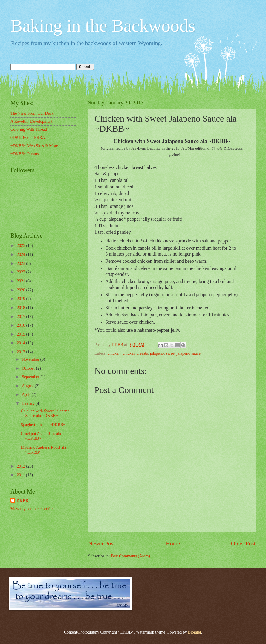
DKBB (22, 501)
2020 (21, 290)
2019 (21, 299)
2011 (21, 475)
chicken (114, 353)
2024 (21, 255)
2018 (21, 308)
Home (173, 544)
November (31, 359)
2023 (21, 263)
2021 (21, 281)
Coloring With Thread (29, 129)
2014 (21, 343)
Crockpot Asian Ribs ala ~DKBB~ (41, 436)
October (29, 368)
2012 (21, 466)
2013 (21, 352)
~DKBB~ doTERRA (28, 137)
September (31, 377)
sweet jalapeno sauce (183, 353)
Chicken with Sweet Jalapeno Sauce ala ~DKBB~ (45, 414)
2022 (21, 272)
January (29, 404)
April (27, 395)
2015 (21, 334)
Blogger (195, 632)
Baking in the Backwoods (103, 26)
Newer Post (102, 544)
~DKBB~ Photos (25, 154)
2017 (21, 317)
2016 (21, 325)
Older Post (243, 544)
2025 (21, 246)
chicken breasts (135, 353)
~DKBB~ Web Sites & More (34, 146)
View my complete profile (32, 509)
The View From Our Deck (32, 113)
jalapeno (157, 353)
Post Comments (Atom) (130, 556)
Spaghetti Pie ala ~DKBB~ (43, 425)
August (28, 386)
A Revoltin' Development (31, 121)
